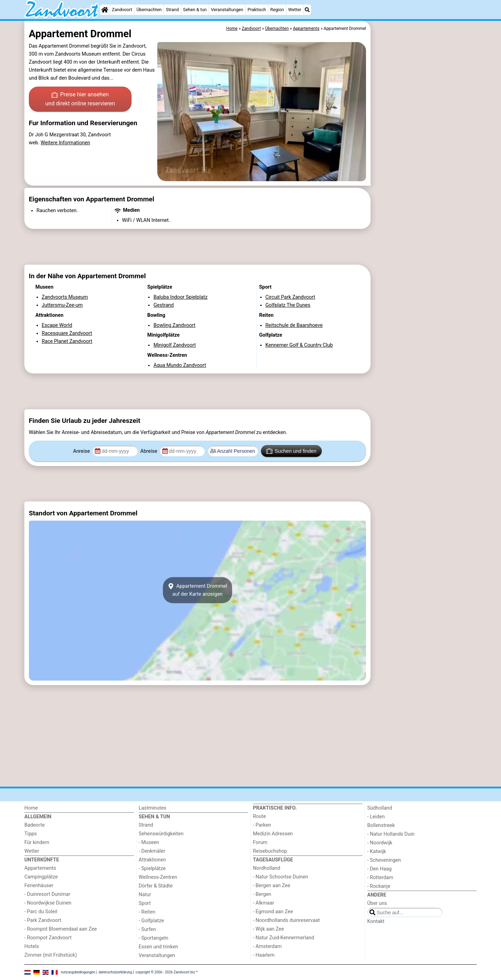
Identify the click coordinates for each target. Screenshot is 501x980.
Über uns (377, 903)
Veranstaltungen (227, 10)
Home (31, 808)
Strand (172, 10)
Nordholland (267, 868)
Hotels (32, 946)
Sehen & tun (195, 10)
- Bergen (262, 894)
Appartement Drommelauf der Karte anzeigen (197, 590)
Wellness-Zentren (158, 877)
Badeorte (34, 825)
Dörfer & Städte (156, 886)
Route (259, 816)
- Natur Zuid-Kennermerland (284, 938)
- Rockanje (379, 886)
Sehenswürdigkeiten (161, 834)
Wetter (295, 10)
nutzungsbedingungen (78, 972)
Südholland (380, 808)
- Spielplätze (152, 869)
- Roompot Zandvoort (48, 938)
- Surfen (147, 929)
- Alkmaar (264, 903)
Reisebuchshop (270, 851)
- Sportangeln (154, 938)
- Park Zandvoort (43, 920)
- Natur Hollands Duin (391, 834)
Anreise (82, 451)
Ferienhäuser (39, 886)
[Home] (105, 10)
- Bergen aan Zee (272, 886)
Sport (145, 903)
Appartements (40, 868)
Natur (145, 895)
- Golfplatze (152, 921)
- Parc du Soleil (41, 912)
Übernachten (149, 10)
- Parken (262, 825)
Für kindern (37, 842)
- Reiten (147, 912)
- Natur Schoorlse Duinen (281, 877)
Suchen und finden (291, 451)
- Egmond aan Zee (273, 912)
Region (277, 10)
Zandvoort (122, 10)
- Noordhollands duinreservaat (286, 920)
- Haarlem (264, 955)
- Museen (149, 842)
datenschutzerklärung (115, 972)
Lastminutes (153, 808)
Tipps (31, 834)
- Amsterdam (267, 946)
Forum (260, 842)
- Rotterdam (380, 878)
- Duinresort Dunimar (47, 894)
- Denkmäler (152, 851)
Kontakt (376, 921)
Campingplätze (41, 877)
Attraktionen (152, 860)
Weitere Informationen (65, 143)
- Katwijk (377, 852)
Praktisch (257, 10)
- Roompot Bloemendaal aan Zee (61, 929)
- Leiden (376, 817)
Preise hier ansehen (80, 99)
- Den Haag (380, 869)
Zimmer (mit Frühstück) (51, 955)
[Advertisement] (424, 181)
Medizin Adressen (273, 834)
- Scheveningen (384, 860)
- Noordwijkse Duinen (48, 903)
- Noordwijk (380, 843)
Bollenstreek (381, 825)
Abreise (149, 451)
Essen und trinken (159, 947)
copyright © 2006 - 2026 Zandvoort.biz (165, 972)
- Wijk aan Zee (268, 929)
